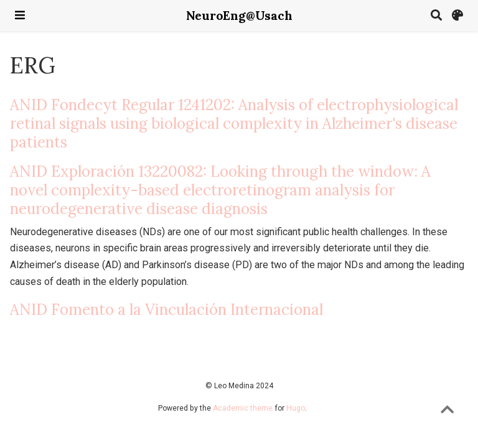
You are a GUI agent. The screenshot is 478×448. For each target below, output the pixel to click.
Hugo (296, 408)
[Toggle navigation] (20, 15)
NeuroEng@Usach (239, 15)
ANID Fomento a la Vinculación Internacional (166, 310)
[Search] (436, 16)
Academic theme (243, 408)
